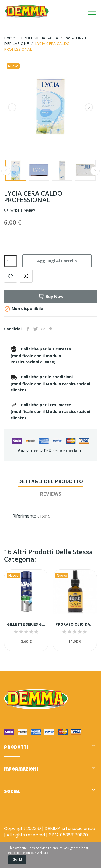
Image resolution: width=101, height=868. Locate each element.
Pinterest (51, 329)
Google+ (43, 329)
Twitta (36, 329)
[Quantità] (11, 261)
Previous (12, 107)
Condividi (28, 329)
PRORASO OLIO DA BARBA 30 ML (75, 624)
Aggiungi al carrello (57, 261)
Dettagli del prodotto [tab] (50, 481)
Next (89, 107)
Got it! (17, 860)
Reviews (50, 494)
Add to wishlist (11, 276)
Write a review (22, 210)
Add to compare (26, 276)
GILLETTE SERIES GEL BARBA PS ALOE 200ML (26, 624)
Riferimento (24, 516)
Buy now (51, 297)
